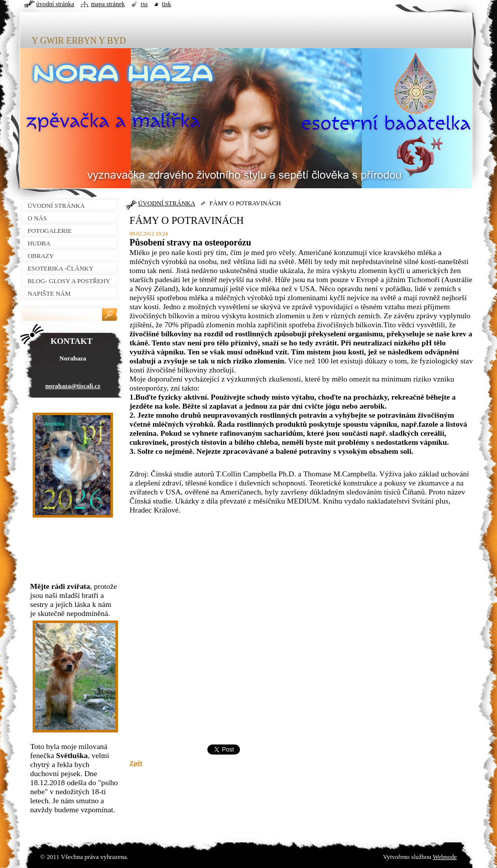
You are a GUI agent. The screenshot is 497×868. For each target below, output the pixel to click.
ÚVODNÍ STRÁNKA (167, 203)
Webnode (445, 857)
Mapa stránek (108, 4)
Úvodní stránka (55, 4)
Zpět (136, 763)
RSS (144, 4)
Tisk (166, 4)
